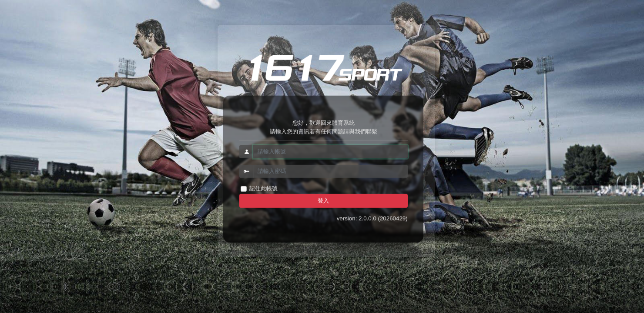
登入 (323, 201)
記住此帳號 (263, 188)
